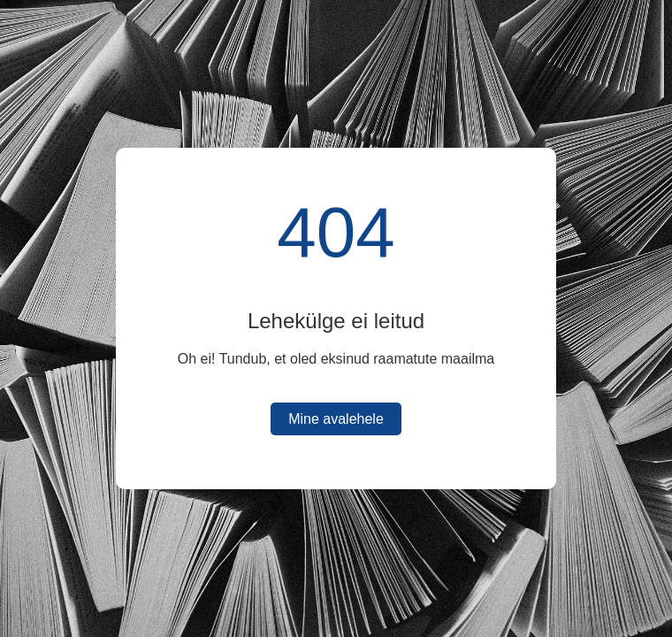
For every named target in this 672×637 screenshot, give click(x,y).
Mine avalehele (336, 419)
